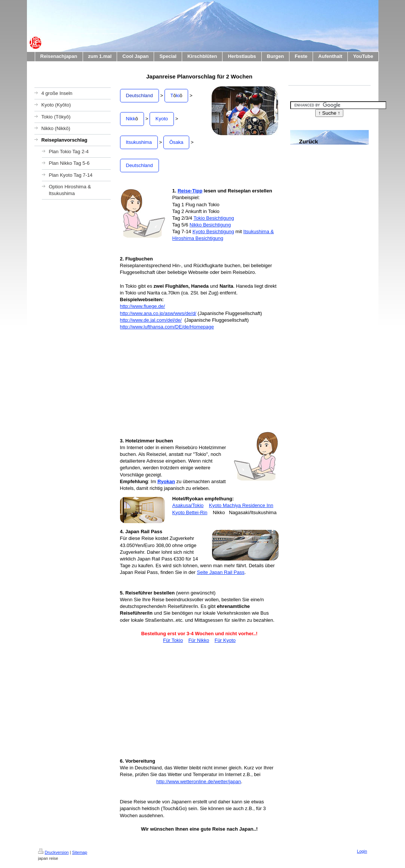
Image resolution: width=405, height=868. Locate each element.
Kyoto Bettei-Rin (190, 512)
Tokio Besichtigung (214, 218)
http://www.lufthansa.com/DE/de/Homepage (167, 327)
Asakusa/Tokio (188, 505)
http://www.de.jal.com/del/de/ (151, 320)
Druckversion (53, 852)
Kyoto (162, 119)
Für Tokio (173, 640)
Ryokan (166, 481)
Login (362, 851)
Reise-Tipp (190, 191)
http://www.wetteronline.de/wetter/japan (199, 781)
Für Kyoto (225, 640)
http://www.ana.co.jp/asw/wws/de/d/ (158, 313)
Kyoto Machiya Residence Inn (241, 505)
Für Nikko (199, 640)
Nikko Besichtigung (210, 225)
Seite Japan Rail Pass (220, 572)
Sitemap (80, 852)
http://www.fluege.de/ (143, 306)
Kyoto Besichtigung (213, 231)
